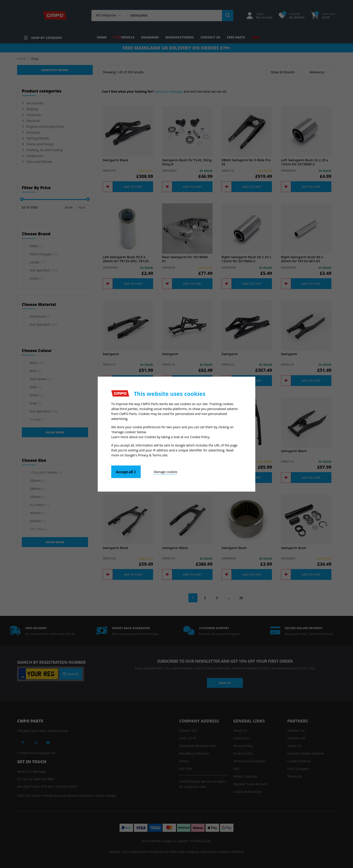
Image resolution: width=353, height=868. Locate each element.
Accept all (126, 472)
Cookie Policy (200, 437)
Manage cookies (166, 472)
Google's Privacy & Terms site (146, 455)
